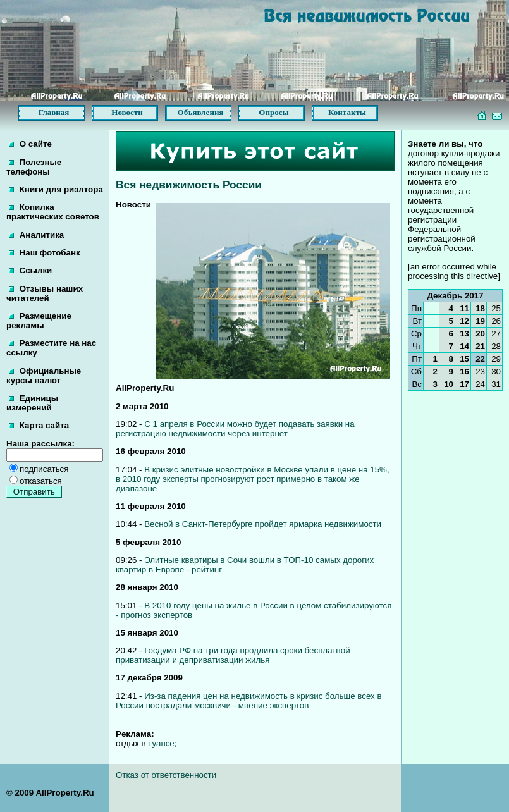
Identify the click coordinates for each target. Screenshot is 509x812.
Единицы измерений (32, 403)
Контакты (347, 112)
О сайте (30, 144)
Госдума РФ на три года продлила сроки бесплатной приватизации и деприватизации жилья (233, 655)
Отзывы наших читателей (45, 293)
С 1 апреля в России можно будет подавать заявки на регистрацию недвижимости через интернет (235, 429)
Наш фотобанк (45, 253)
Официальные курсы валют (44, 376)
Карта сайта (39, 425)
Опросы (273, 112)
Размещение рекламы (39, 321)
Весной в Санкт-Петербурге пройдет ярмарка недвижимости (263, 524)
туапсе (161, 743)
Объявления (201, 112)
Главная (54, 112)
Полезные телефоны (34, 167)
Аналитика (36, 235)
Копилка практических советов (53, 212)
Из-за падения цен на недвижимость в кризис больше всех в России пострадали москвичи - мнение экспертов (249, 701)
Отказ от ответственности (166, 775)
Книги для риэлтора (56, 189)
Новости (127, 112)
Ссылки (30, 270)
